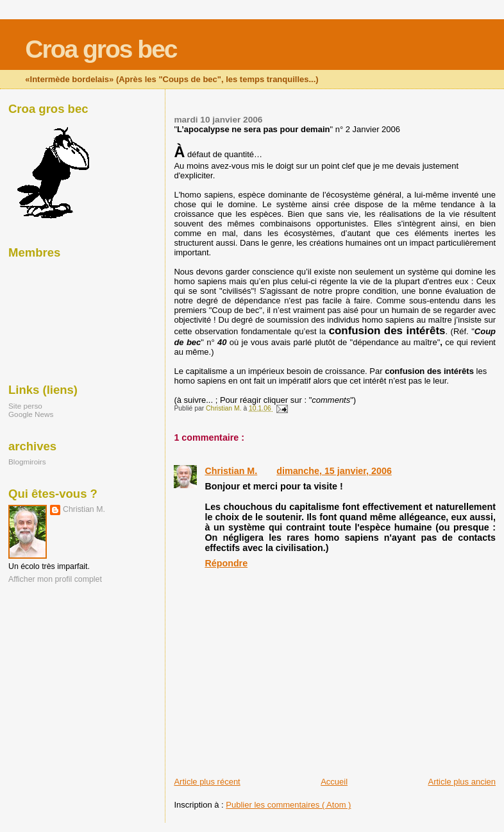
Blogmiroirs (27, 462)
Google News (31, 414)
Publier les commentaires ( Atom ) (288, 805)
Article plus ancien (462, 782)
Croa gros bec (101, 49)
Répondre (226, 563)
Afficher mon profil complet (55, 579)
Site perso (25, 406)
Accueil (334, 782)
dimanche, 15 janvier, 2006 (334, 471)
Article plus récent (207, 782)
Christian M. (231, 471)
